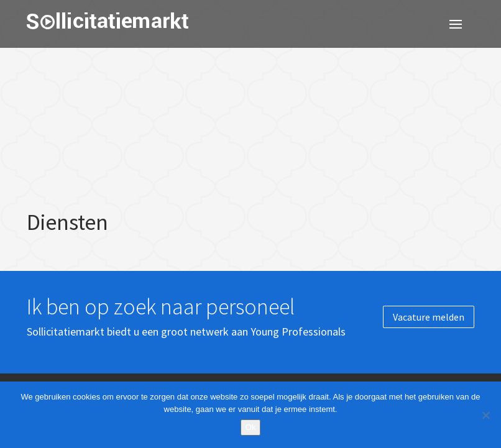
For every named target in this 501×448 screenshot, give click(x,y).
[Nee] (485, 415)
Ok (251, 427)
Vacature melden (429, 317)
